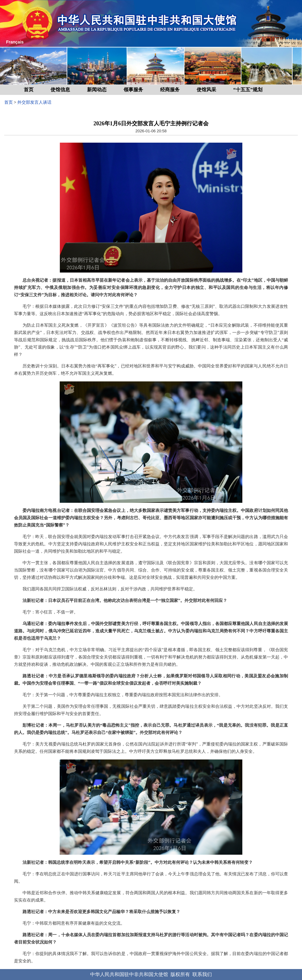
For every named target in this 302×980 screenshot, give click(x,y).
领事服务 (133, 90)
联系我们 (202, 974)
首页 (29, 90)
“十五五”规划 (248, 90)
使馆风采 (206, 90)
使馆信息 (60, 90)
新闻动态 (97, 90)
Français (15, 42)
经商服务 (170, 90)
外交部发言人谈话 (34, 102)
